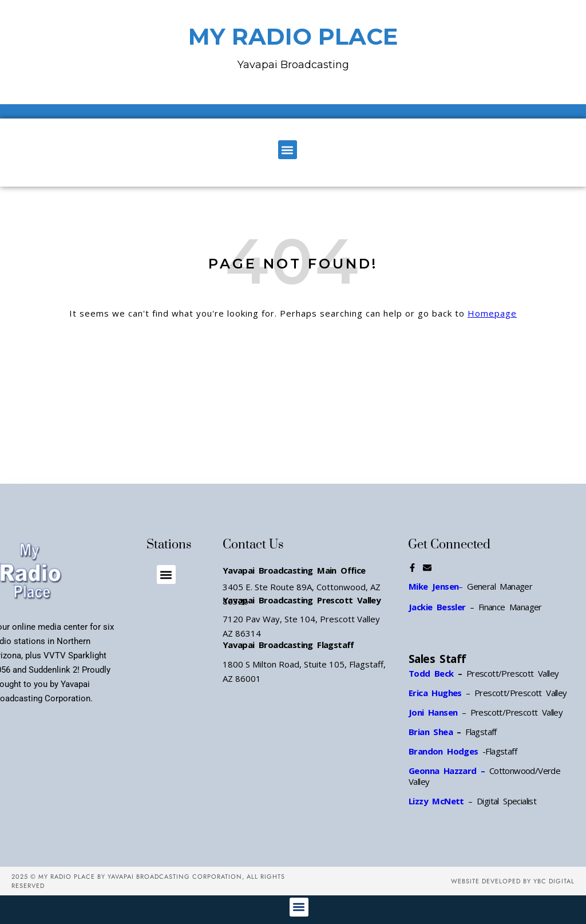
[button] (288, 150)
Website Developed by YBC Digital (513, 881)
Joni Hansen (435, 712)
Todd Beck (431, 673)
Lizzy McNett (436, 801)
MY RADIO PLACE (293, 36)
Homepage (492, 313)
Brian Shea (431, 732)
